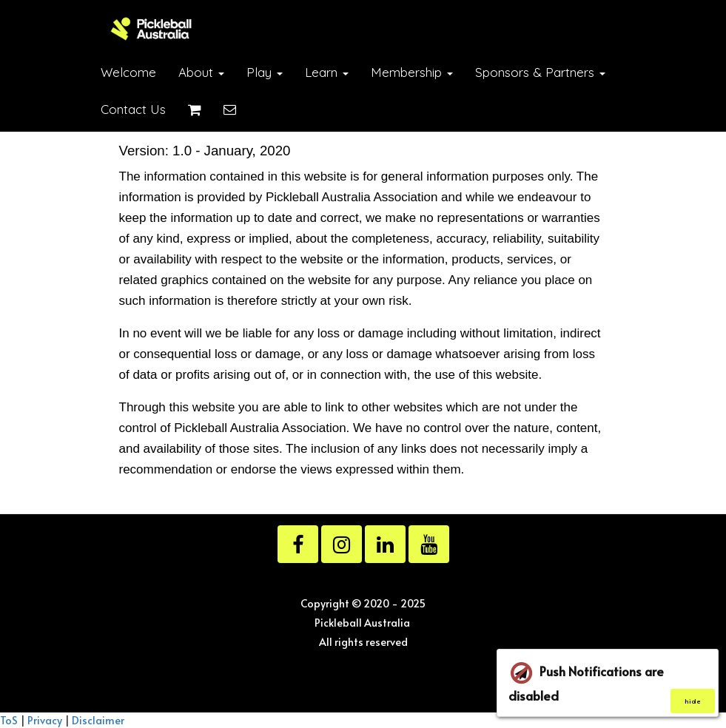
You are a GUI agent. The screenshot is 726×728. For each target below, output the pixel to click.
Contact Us (133, 109)
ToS (9, 720)
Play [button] (265, 72)
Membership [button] (412, 72)
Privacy (45, 720)
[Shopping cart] (195, 109)
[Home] (151, 29)
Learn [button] (327, 72)
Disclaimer (98, 720)
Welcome (128, 72)
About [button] (201, 72)
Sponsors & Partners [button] (540, 72)
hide (693, 701)
